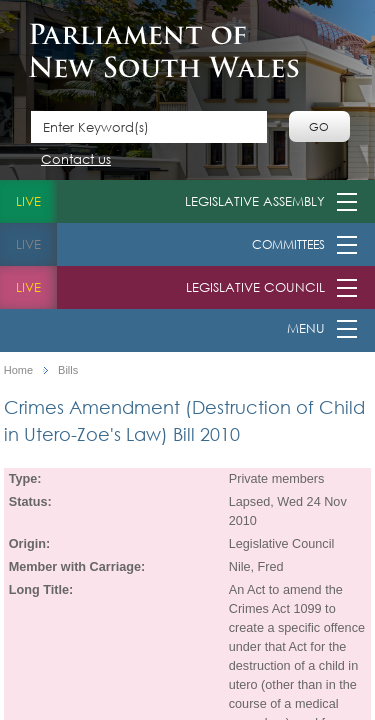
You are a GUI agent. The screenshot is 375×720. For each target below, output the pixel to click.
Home (18, 370)
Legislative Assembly (255, 201)
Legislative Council (255, 287)
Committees (288, 244)
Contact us (76, 160)
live (28, 201)
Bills (68, 370)
